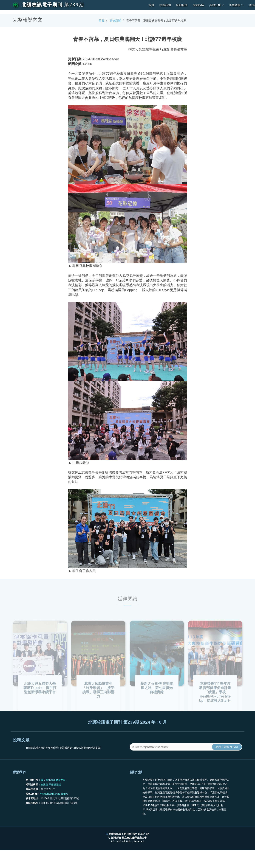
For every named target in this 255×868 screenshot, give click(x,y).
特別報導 (182, 5)
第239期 (74, 5)
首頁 (151, 5)
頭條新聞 (165, 5)
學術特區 (198, 5)
